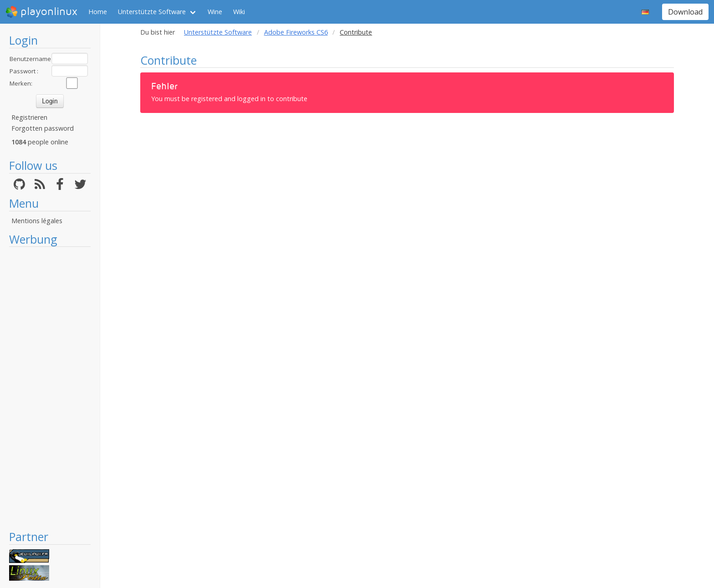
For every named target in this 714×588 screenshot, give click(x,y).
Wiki (239, 12)
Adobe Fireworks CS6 (296, 32)
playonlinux (41, 12)
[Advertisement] (50, 388)
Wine (215, 12)
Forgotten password (43, 128)
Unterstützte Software (152, 12)
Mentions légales (37, 221)
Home (98, 12)
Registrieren (29, 117)
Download (685, 12)
